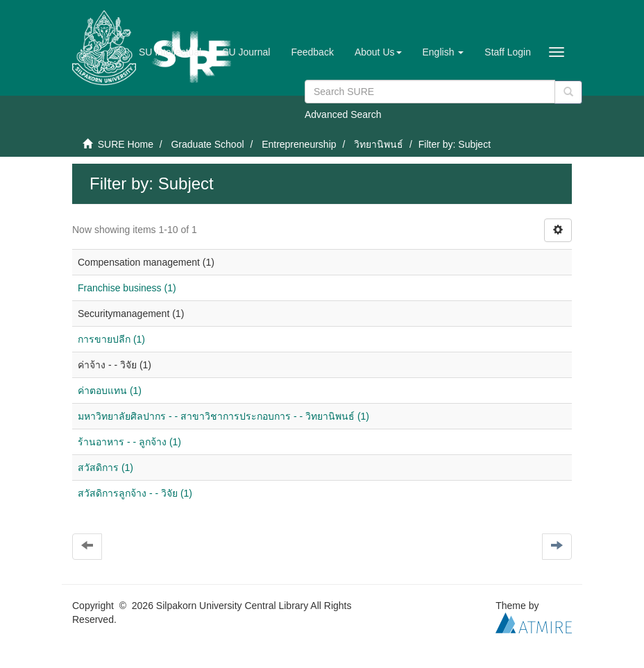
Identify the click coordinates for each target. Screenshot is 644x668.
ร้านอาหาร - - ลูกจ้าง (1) (129, 442)
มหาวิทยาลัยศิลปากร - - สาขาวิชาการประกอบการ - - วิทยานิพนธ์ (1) (223, 416)
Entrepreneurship (299, 144)
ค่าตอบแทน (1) (110, 391)
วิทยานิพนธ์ (379, 144)
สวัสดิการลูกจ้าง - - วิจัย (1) (135, 493)
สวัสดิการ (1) (105, 468)
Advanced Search (343, 114)
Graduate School (207, 144)
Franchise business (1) (127, 288)
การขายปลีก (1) (111, 339)
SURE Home (126, 144)
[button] (378, 52)
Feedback (312, 52)
